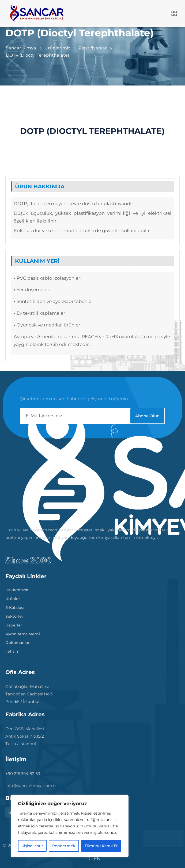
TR (88, 859)
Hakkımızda (17, 589)
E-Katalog (15, 606)
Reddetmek (64, 846)
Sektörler (14, 615)
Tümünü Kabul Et (101, 846)
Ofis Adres (20, 672)
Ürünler (13, 598)
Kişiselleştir (32, 846)
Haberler (14, 624)
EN (97, 859)
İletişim (12, 650)
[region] (70, 826)
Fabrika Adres (25, 714)
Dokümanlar (17, 641)
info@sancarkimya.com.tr (31, 786)
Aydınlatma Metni (23, 633)
